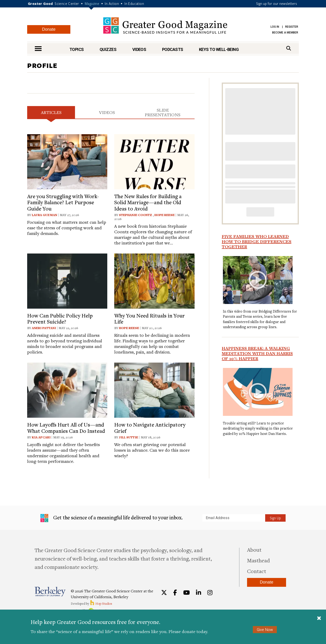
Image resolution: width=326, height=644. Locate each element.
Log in (275, 27)
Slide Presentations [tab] (163, 112)
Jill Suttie (129, 437)
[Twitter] (164, 593)
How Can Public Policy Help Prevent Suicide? (60, 318)
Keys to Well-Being (219, 49)
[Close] (319, 619)
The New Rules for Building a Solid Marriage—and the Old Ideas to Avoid (148, 202)
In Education (134, 3)
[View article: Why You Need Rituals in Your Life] (154, 280)
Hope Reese (165, 215)
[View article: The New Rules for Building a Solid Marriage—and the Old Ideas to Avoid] (154, 161)
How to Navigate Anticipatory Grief (150, 427)
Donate (49, 29)
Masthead (258, 560)
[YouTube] (186, 593)
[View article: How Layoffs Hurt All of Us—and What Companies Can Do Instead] (67, 389)
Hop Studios (101, 604)
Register (292, 27)
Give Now (265, 629)
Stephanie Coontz (136, 215)
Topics (77, 49)
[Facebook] (175, 593)
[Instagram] (210, 593)
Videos (139, 49)
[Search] (289, 48)
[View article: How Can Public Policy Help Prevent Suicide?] (67, 280)
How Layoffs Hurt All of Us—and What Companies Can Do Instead (66, 427)
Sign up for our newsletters (277, 3)
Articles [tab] (51, 112)
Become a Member (285, 33)
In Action (112, 3)
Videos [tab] (107, 112)
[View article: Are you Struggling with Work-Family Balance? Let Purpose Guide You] (67, 161)
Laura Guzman (44, 215)
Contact (257, 571)
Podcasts (173, 49)
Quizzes (108, 49)
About (254, 550)
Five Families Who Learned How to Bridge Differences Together (257, 241)
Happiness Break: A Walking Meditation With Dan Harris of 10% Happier (257, 353)
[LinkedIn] (199, 593)
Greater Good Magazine (165, 25)
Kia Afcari (41, 437)
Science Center (67, 3)
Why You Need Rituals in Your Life (150, 318)
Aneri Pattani (44, 328)
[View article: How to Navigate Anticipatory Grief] (154, 389)
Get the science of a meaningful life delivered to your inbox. (112, 518)
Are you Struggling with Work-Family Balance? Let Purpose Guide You (63, 202)
